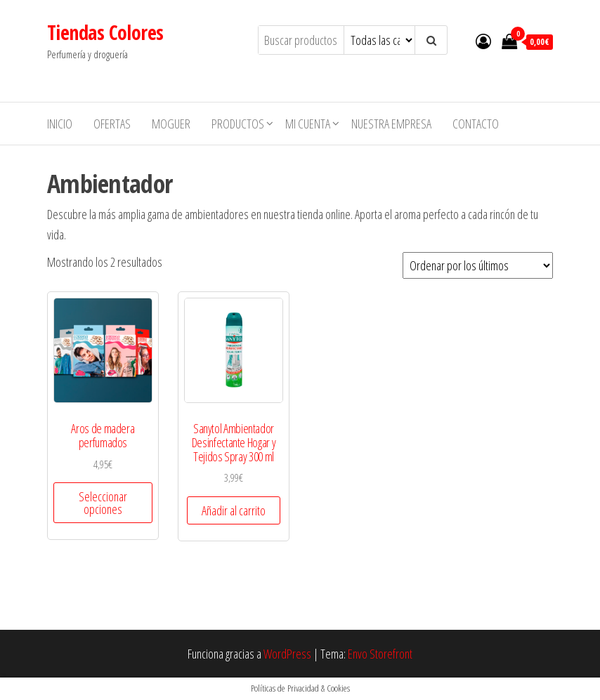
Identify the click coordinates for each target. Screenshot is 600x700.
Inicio (60, 124)
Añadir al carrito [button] (234, 510)
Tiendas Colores (105, 32)
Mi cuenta (308, 124)
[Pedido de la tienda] (478, 265)
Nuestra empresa (391, 124)
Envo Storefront (380, 654)
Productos (238, 124)
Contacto (476, 124)
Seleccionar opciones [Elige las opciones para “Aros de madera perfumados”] (103, 503)
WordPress (287, 654)
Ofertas (112, 124)
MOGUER (171, 124)
